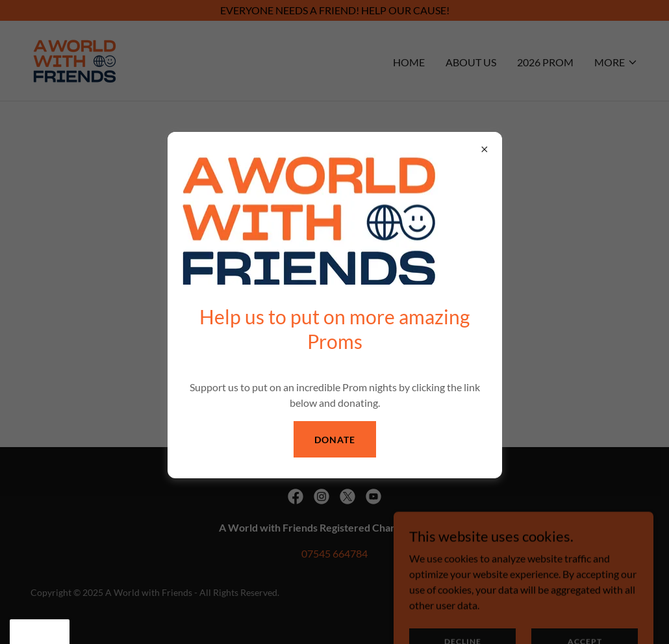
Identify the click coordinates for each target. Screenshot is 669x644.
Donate (335, 440)
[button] (40, 632)
